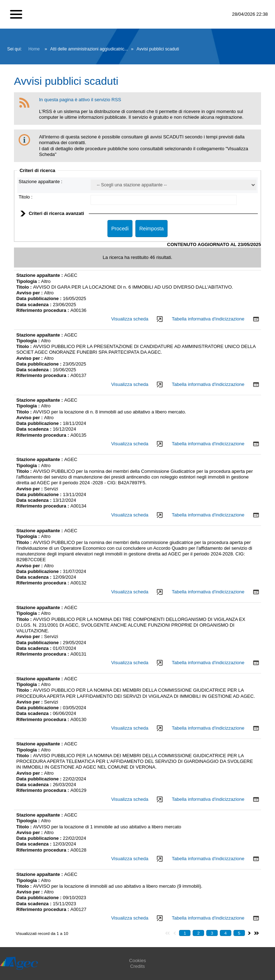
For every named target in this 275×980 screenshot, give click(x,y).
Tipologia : (29, 281)
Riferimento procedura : (44, 310)
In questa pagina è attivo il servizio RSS (80, 100)
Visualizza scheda (130, 319)
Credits (137, 966)
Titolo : (26, 197)
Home (34, 49)
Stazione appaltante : (40, 182)
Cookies (138, 961)
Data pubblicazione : (40, 298)
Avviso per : (30, 293)
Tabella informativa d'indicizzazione (208, 319)
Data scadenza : (35, 305)
